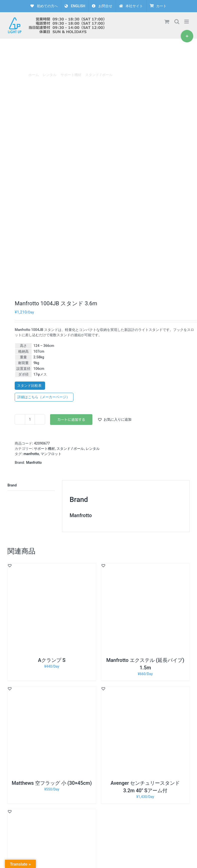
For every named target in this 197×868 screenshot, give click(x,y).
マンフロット (51, 454)
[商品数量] (30, 419)
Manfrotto (34, 463)
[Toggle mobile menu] (187, 22)
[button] (114, 420)
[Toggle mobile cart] (167, 22)
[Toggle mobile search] (177, 22)
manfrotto (31, 454)
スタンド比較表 (30, 386)
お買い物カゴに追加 (71, 420)
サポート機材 (44, 449)
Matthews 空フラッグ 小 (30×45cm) (52, 783)
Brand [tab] (12, 485)
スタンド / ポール (70, 449)
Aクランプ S (52, 660)
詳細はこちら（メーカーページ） (44, 397)
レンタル (93, 449)
